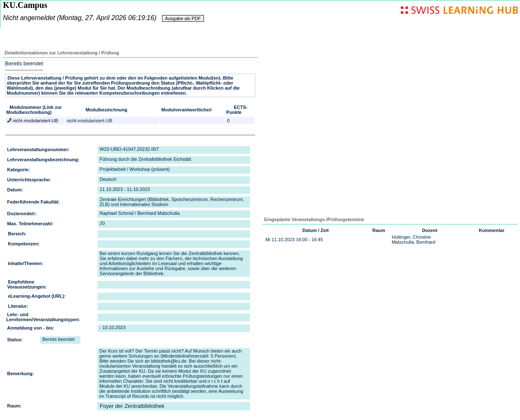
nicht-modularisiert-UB (35, 121)
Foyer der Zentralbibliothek (132, 406)
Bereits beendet (24, 63)
